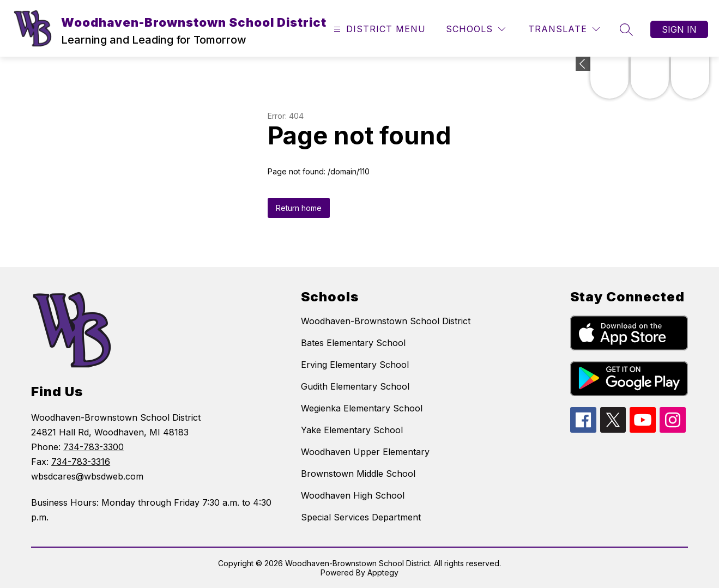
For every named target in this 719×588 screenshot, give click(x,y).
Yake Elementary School (352, 430)
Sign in (679, 29)
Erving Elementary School (355, 365)
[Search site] (626, 29)
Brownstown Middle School (358, 474)
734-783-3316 (81, 462)
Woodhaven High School (353, 495)
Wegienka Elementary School (362, 408)
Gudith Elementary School (355, 386)
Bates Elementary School (353, 343)
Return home (299, 208)
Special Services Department (361, 517)
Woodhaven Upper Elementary (365, 452)
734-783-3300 (93, 447)
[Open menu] (378, 29)
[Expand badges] (583, 64)
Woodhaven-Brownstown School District (386, 321)
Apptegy (383, 572)
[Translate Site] (564, 29)
